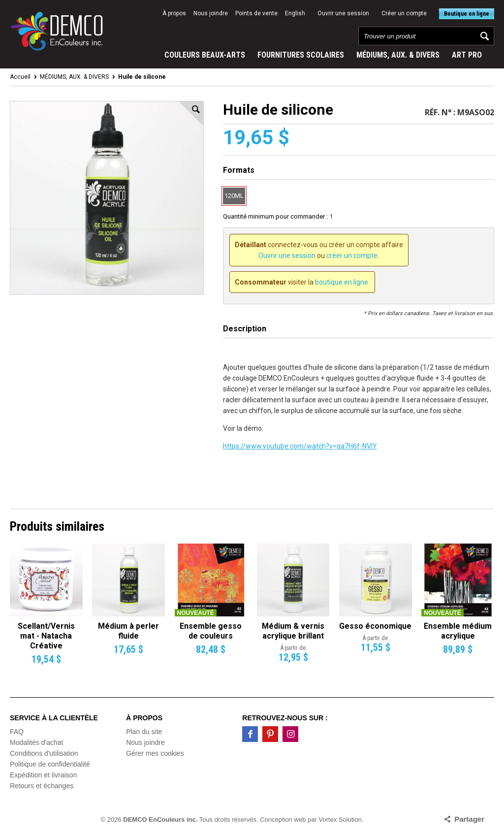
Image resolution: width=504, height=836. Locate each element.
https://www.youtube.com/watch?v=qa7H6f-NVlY (300, 446)
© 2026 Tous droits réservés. (180, 820)
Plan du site (144, 732)
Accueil (20, 77)
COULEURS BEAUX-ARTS (205, 55)
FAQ (17, 732)
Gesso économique (375, 626)
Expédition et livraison (43, 775)
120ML (234, 196)
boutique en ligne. (342, 282)
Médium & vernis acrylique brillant (293, 631)
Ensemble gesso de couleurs (211, 631)
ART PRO (467, 55)
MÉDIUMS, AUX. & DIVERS (398, 55)
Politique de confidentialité (50, 764)
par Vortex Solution (335, 820)
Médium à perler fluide (128, 631)
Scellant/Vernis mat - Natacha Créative (46, 636)
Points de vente (256, 13)
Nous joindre (211, 13)
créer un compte (352, 256)
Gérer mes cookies (155, 753)
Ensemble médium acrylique (458, 631)
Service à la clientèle (54, 718)
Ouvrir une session (343, 13)
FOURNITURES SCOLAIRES (301, 55)
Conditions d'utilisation (44, 753)
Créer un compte (404, 13)
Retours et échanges (42, 786)
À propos (174, 13)
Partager (469, 819)
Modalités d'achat (37, 742)
